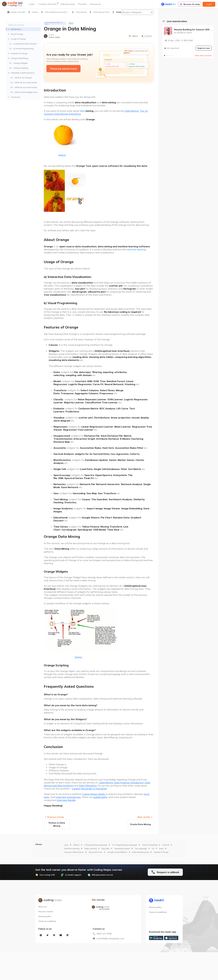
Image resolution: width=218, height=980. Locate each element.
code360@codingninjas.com (110, 939)
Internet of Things (161, 852)
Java (66, 845)
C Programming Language (96, 845)
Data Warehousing (140, 852)
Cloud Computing (150, 845)
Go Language (141, 848)
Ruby (161, 848)
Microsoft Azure (96, 852)
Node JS (166, 845)
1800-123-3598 (104, 934)
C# (153, 848)
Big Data (106, 848)
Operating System (122, 848)
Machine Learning (72, 848)
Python (76, 845)
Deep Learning (91, 848)
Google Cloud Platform (117, 852)
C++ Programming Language (125, 845)
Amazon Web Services (74, 852)
